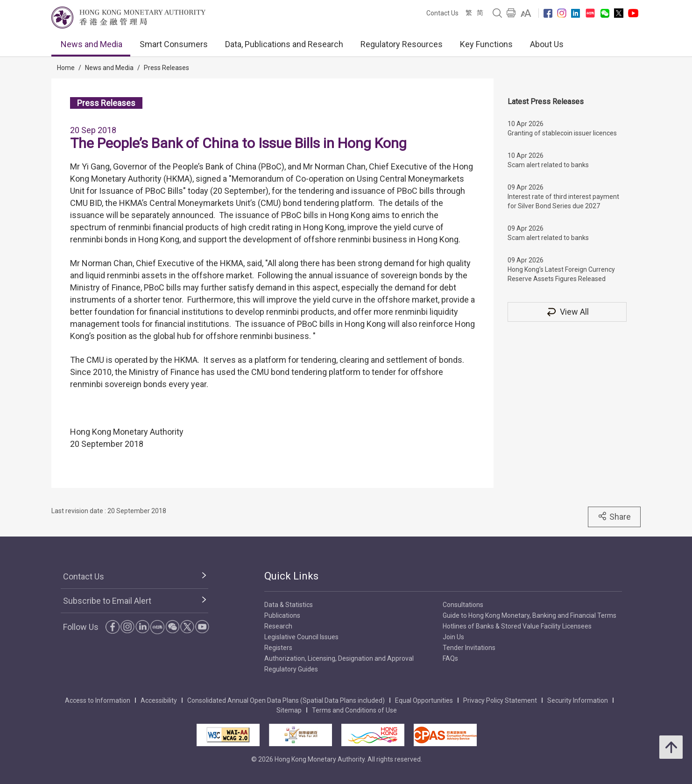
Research (278, 626)
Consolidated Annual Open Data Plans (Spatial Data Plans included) (286, 700)
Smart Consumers (174, 44)
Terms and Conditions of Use (354, 710)
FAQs (450, 658)
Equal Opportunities (424, 700)
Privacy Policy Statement (500, 700)
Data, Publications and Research (284, 44)
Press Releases (166, 68)
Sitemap (289, 710)
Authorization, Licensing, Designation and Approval (339, 658)
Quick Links (291, 576)
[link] (526, 13)
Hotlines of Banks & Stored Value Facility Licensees (517, 626)
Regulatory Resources (402, 44)
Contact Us (442, 13)
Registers (278, 648)
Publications (282, 615)
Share (614, 516)
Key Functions (486, 44)
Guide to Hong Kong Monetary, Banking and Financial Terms (530, 615)
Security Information (578, 700)
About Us (547, 44)
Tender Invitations (469, 648)
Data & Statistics (289, 605)
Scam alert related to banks (548, 165)
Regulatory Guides (291, 669)
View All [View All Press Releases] (567, 312)
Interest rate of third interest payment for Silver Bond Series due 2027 (563, 201)
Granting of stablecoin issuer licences (562, 133)
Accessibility (159, 700)
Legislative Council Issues (301, 637)
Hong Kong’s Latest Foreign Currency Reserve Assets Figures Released (561, 274)
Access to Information (98, 700)
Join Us (453, 637)
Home (66, 68)
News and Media (92, 44)
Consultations (463, 605)
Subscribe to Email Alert (107, 601)
